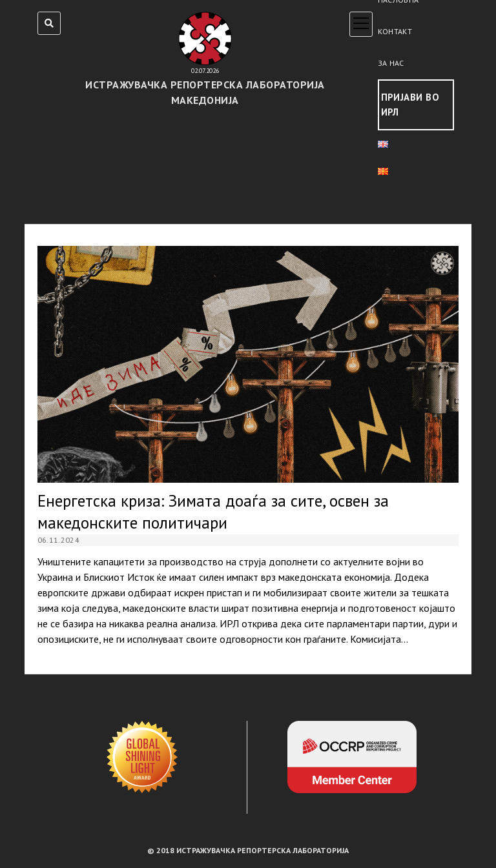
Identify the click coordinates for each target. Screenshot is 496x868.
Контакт (395, 31)
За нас (391, 63)
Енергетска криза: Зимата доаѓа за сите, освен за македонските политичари (248, 364)
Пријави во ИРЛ (410, 105)
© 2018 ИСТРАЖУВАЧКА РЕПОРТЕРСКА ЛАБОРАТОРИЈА (248, 850)
